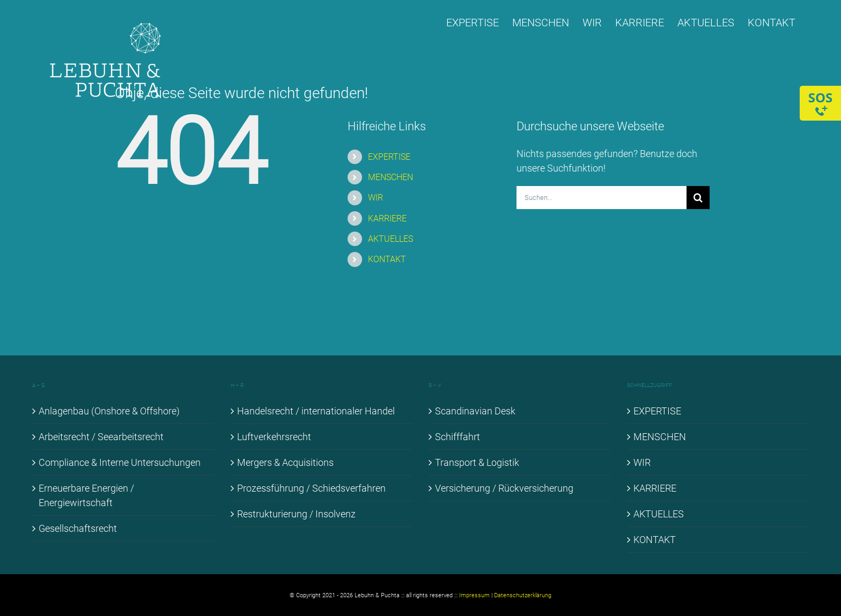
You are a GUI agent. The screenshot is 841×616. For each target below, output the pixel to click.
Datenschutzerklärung (523, 595)
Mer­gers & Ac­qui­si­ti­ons (285, 462)
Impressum (474, 595)
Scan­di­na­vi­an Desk (475, 411)
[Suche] (698, 198)
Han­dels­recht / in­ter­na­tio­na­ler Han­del (316, 411)
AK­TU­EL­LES (390, 239)
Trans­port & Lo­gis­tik (477, 462)
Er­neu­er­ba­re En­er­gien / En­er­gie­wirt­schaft (86, 495)
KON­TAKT (387, 259)
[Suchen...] (602, 198)
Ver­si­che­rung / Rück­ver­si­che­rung (504, 488)
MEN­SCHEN (390, 177)
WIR (375, 198)
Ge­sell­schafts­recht (78, 528)
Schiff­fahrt (458, 437)
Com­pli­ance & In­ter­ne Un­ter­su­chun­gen (120, 462)
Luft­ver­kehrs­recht (274, 437)
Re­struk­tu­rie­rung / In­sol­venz (296, 514)
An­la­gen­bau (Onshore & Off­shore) (109, 411)
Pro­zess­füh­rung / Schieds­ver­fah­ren (311, 488)
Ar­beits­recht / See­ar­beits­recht (101, 437)
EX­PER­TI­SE (389, 157)
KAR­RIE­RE (387, 218)
